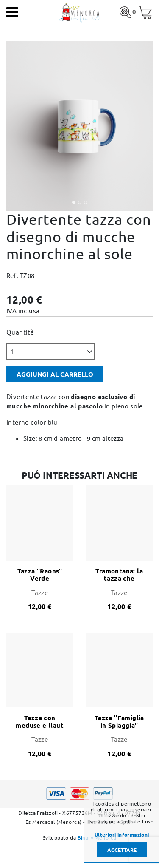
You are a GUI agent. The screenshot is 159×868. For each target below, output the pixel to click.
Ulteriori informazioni (122, 834)
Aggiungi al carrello (55, 374)
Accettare (122, 850)
